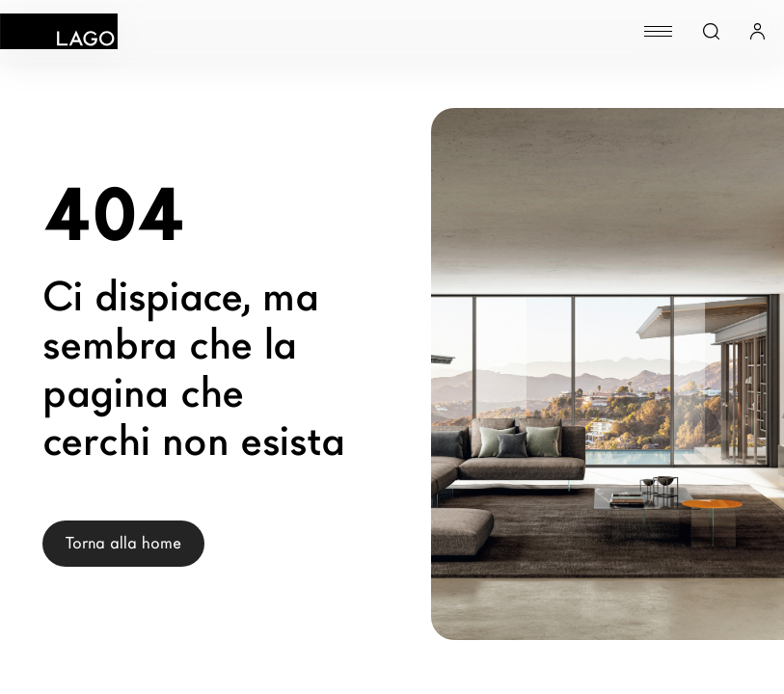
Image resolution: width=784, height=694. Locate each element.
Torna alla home (123, 543)
